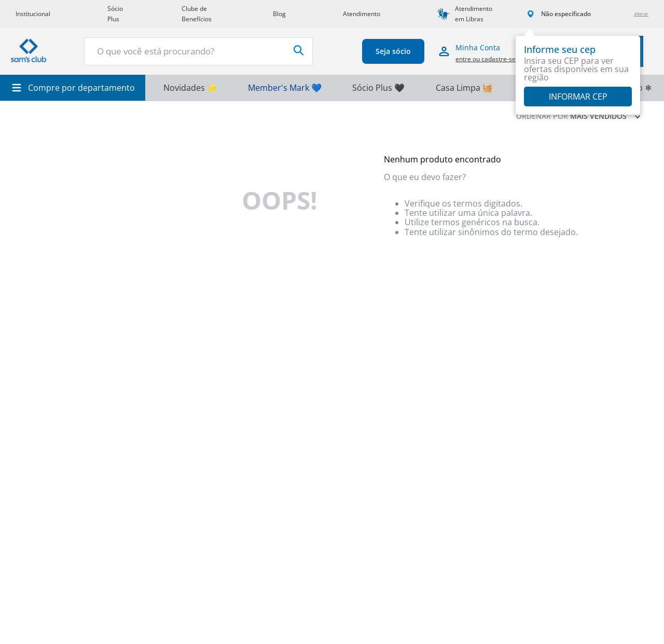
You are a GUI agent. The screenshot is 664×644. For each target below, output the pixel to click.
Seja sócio (393, 51)
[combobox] (198, 51)
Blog (279, 14)
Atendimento (362, 14)
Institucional (33, 14)
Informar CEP (578, 97)
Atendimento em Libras (474, 14)
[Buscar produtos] (298, 50)
